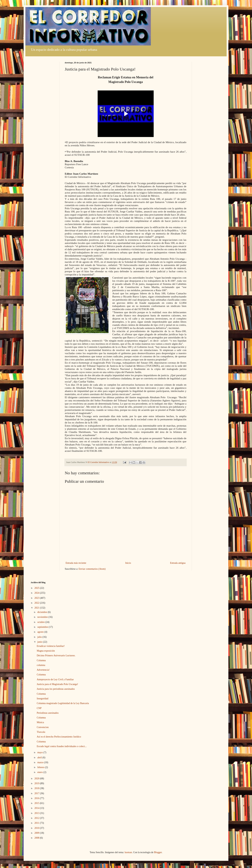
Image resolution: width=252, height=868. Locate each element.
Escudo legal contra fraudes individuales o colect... (62, 746)
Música (40, 722)
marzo (41, 762)
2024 (37, 593)
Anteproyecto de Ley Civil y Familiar (55, 679)
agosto (41, 632)
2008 (37, 838)
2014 (37, 808)
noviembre (43, 617)
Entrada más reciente (76, 563)
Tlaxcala (41, 732)
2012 (37, 818)
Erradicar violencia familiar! (51, 646)
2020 (37, 779)
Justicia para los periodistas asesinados (56, 689)
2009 (37, 833)
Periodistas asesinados (48, 713)
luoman (128, 852)
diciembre (42, 612)
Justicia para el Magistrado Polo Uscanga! (57, 684)
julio (40, 637)
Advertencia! (43, 670)
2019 (37, 783)
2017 (37, 793)
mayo (40, 752)
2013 (37, 813)
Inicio (128, 563)
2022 (37, 603)
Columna (41, 660)
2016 (37, 798)
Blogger (158, 852)
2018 (37, 788)
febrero (41, 767)
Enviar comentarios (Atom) (92, 569)
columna (41, 665)
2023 (37, 598)
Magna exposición (46, 651)
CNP (39, 708)
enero (40, 772)
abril (40, 758)
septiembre (43, 627)
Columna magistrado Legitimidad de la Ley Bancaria (63, 703)
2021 (37, 608)
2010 (37, 828)
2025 (37, 588)
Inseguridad (43, 699)
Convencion (43, 727)
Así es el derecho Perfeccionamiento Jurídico (59, 737)
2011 (37, 823)
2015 (37, 803)
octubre (41, 622)
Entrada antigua (178, 563)
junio (40, 642)
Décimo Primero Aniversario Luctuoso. (56, 656)
